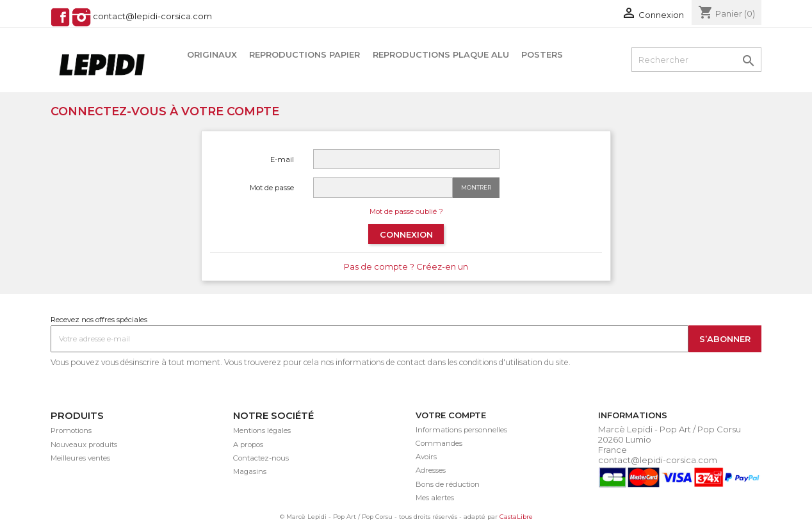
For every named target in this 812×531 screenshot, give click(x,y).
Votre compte (451, 415)
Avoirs (426, 457)
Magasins (250, 471)
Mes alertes (435, 498)
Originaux (212, 54)
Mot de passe (272, 188)
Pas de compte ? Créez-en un (406, 266)
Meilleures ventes (80, 458)
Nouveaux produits (84, 445)
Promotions (71, 430)
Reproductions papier (304, 54)
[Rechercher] (696, 60)
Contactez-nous (261, 458)
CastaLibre (516, 517)
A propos (248, 445)
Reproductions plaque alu (441, 54)
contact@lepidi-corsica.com (152, 17)
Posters (542, 54)
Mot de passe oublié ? (406, 211)
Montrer (476, 187)
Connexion (406, 234)
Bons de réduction (448, 484)
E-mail (282, 159)
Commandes (439, 443)
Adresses (431, 470)
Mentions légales (262, 430)
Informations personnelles (461, 430)
